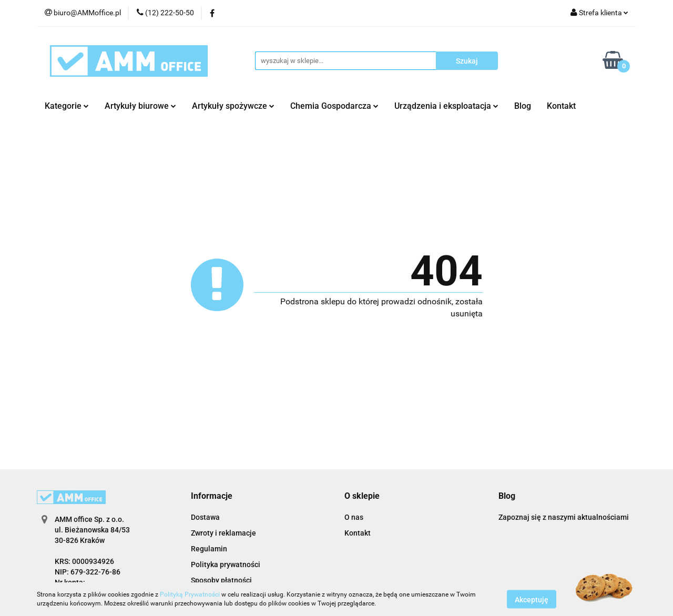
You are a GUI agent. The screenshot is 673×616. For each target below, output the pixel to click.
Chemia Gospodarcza (334, 106)
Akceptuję (532, 599)
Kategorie (67, 106)
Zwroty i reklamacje (223, 533)
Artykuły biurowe (140, 106)
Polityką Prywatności (190, 594)
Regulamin (209, 549)
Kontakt (561, 106)
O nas (354, 517)
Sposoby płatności (221, 580)
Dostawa (205, 517)
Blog (523, 106)
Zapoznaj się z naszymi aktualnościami (564, 517)
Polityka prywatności (226, 564)
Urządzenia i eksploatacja (446, 106)
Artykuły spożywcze (233, 106)
